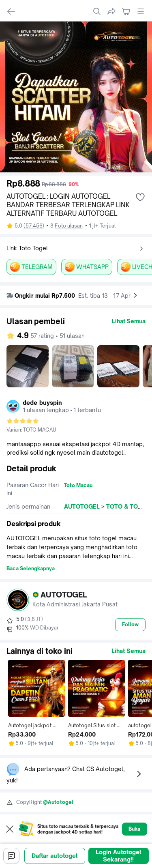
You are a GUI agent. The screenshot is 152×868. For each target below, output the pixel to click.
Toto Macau (78, 485)
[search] (97, 11)
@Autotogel (58, 802)
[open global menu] (141, 11)
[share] (111, 11)
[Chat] (11, 856)
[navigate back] (11, 11)
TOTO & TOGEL (128, 506)
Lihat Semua (129, 321)
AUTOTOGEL (82, 506)
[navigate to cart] (126, 11)
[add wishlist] (140, 197)
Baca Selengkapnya (31, 568)
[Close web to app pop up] (10, 829)
